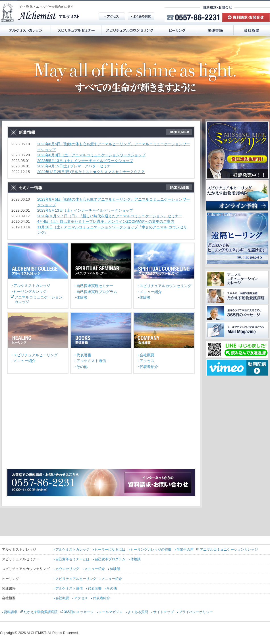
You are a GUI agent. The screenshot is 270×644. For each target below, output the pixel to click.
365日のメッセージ (79, 612)
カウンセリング (67, 569)
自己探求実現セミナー (95, 286)
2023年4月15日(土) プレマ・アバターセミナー (76, 166)
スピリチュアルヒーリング (36, 355)
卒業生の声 (185, 550)
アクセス (147, 361)
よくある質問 (138, 612)
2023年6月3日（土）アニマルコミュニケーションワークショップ (91, 155)
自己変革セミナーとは (72, 559)
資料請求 (11, 612)
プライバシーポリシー (196, 612)
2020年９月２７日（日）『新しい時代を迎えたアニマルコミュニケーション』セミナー (110, 216)
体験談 (82, 297)
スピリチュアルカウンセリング (165, 286)
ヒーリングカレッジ (30, 292)
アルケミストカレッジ (32, 286)
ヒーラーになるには (110, 550)
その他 (82, 367)
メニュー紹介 (151, 292)
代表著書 (84, 355)
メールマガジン (111, 612)
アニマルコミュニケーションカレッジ (229, 550)
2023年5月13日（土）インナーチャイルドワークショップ (85, 161)
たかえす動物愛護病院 (41, 612)
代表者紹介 (149, 367)
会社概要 (147, 355)
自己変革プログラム (110, 559)
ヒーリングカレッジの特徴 (151, 550)
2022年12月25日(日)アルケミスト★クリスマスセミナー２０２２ (91, 172)
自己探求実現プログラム (97, 292)
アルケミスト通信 (91, 361)
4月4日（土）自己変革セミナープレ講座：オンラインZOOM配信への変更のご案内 (106, 221)
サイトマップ (163, 612)
